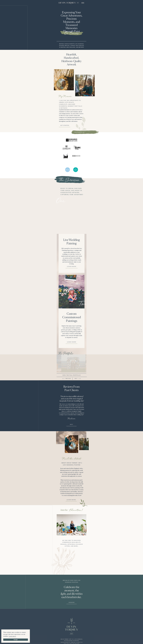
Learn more (12, 636)
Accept (16, 640)
